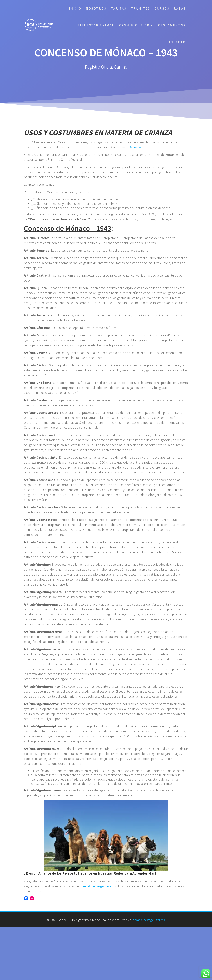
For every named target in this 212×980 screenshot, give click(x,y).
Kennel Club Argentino (96, 886)
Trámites (140, 8)
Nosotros (96, 8)
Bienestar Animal (96, 25)
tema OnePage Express (149, 920)
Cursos (162, 8)
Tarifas (119, 8)
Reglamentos (172, 25)
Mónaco (135, 147)
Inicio (75, 8)
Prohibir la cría (136, 25)
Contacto (176, 42)
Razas (180, 8)
